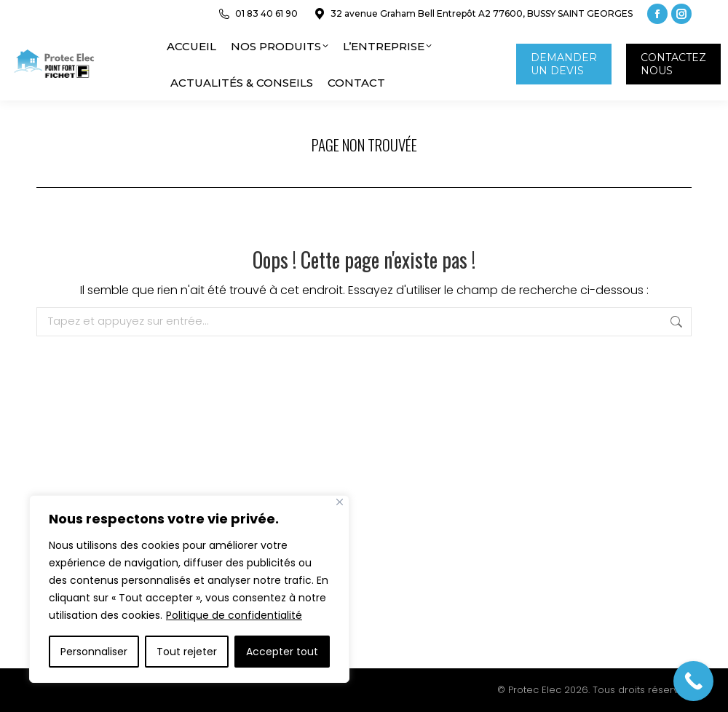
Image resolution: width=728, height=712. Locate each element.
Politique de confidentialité (234, 615)
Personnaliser (94, 652)
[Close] (340, 502)
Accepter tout (282, 652)
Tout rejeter (187, 652)
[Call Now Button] (693, 681)
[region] (189, 589)
